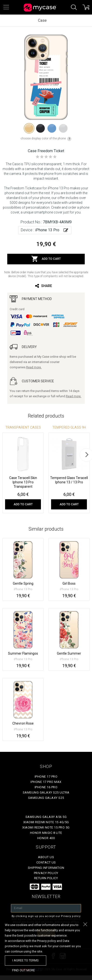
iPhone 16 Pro (46, 787)
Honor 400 (46, 838)
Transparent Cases (23, 427)
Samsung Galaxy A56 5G (46, 817)
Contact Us (46, 862)
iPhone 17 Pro (46, 777)
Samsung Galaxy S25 (46, 798)
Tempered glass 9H (69, 427)
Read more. (34, 367)
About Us (46, 857)
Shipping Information (46, 868)
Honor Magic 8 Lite (46, 833)
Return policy (46, 878)
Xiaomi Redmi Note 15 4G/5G (46, 822)
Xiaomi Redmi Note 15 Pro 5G (46, 827)
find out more (23, 970)
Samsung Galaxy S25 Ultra (46, 792)
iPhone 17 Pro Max (46, 782)
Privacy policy (46, 873)
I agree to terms (26, 960)
